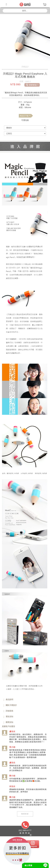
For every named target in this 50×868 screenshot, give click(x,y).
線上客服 (28, 865)
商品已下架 (25, 116)
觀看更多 (25, 814)
